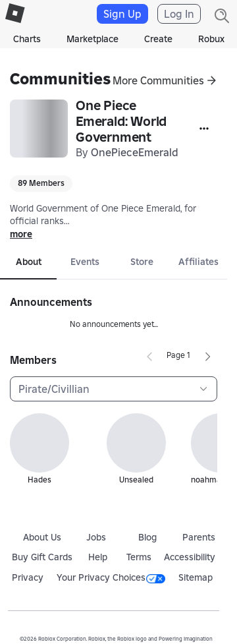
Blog (147, 537)
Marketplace (92, 39)
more (21, 234)
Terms (139, 557)
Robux (211, 39)
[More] (204, 129)
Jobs (96, 537)
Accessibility (190, 557)
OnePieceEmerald (135, 152)
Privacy (28, 577)
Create (158, 39)
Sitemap (196, 577)
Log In (179, 14)
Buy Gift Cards (42, 557)
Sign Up (122, 14)
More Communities (158, 80)
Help (98, 557)
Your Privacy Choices (111, 577)
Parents (199, 537)
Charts (27, 39)
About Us (42, 537)
